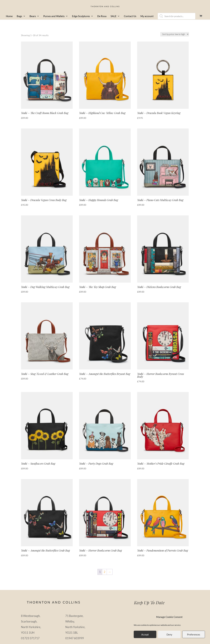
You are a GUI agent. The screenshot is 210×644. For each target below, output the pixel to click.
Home (9, 16)
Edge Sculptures (81, 16)
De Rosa (102, 16)
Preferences (194, 634)
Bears (33, 16)
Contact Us (130, 16)
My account (147, 16)
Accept (145, 634)
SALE (114, 16)
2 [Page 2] (105, 572)
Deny (169, 634)
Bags (19, 16)
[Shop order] (175, 34)
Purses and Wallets (54, 16)
